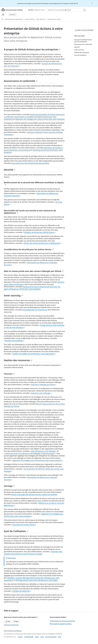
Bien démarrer (41, 19)
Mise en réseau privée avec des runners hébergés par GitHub (34, 271)
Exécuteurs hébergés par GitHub (43, 385)
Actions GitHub (30, 19)
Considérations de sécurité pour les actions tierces (29, 249)
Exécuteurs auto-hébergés (41, 393)
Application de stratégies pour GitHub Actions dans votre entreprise (40, 119)
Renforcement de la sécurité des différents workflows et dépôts (34, 183)
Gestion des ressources (18, 360)
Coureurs (9, 374)
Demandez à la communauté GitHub (62, 621)
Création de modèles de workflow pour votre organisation (33, 354)
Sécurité (10, 170)
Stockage (9, 486)
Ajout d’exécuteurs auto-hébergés (43, 451)
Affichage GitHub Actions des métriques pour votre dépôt (37, 580)
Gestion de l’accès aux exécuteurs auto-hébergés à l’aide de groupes (30, 453)
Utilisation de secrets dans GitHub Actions (39, 232)
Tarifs (42, 637)
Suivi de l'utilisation (16, 531)
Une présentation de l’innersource (35, 310)
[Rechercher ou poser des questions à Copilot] (67, 10)
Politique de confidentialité (11, 625)
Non (16, 621)
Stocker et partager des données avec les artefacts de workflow (34, 495)
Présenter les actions (54, 19)
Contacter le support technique (61, 624)
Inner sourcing (13, 295)
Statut (37, 637)
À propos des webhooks (21, 591)
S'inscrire (12, 15)
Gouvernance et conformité (21, 81)
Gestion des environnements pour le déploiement (42, 243)
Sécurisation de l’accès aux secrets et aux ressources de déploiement (30, 212)
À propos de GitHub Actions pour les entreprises (32, 49)
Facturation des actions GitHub (24, 525)
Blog (60, 637)
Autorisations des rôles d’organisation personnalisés (30, 163)
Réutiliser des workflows (14, 341)
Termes (20, 637)
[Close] (92, 3)
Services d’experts (51, 637)
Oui (8, 621)
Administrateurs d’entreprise (14, 19)
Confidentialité (29, 637)
